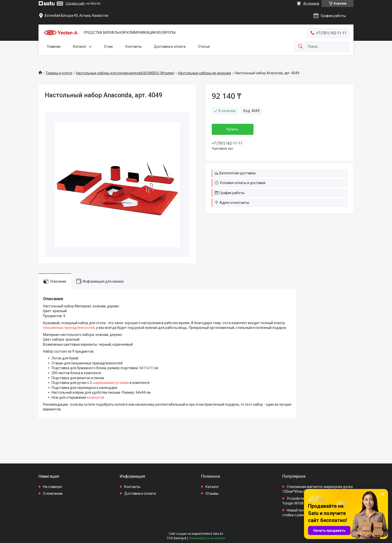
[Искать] (300, 47)
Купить (233, 129)
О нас (108, 47)
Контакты (133, 47)
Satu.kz (218, 534)
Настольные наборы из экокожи (204, 73)
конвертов (96, 397)
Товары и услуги (59, 73)
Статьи (204, 47)
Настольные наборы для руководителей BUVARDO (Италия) (125, 73)
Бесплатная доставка (237, 173)
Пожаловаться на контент (207, 538)
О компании (53, 493)
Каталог (80, 47)
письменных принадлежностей (69, 328)
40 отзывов (311, 4)
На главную (52, 487)
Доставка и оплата (170, 47)
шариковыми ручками (111, 383)
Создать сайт (75, 4)
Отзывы (212, 493)
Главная (54, 47)
